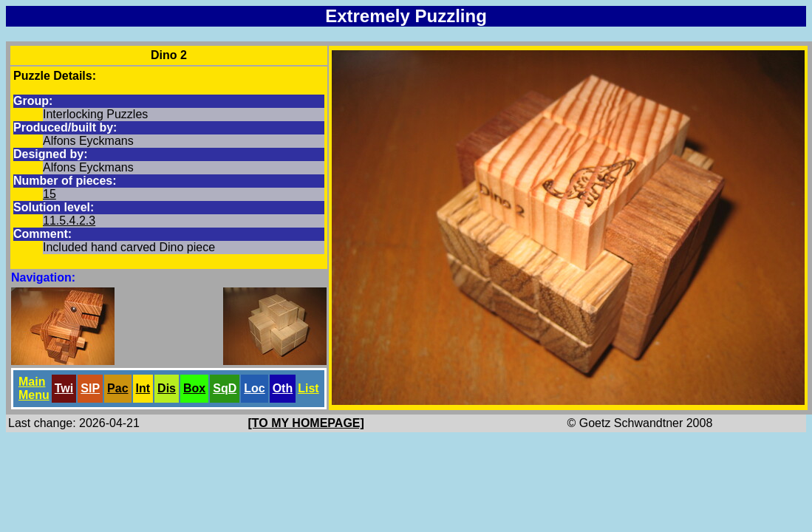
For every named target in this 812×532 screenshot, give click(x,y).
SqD (225, 388)
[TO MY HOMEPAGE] (306, 423)
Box (194, 388)
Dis (167, 388)
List (308, 388)
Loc (254, 388)
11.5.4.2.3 (69, 221)
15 (50, 194)
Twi (64, 388)
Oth (283, 388)
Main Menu (34, 388)
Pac (117, 388)
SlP (90, 388)
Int (143, 388)
